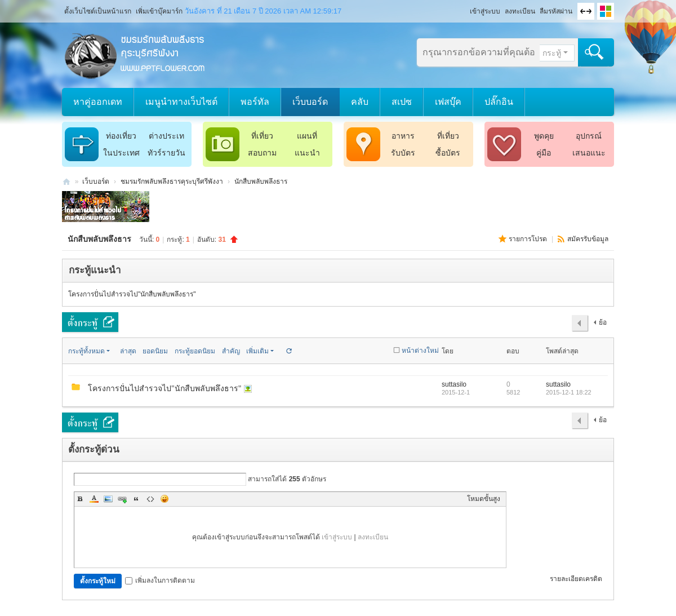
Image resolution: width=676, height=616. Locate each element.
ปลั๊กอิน (499, 102)
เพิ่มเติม (257, 351)
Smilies (164, 499)
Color (94, 499)
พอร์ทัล (255, 102)
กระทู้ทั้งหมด (86, 351)
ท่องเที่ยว (121, 136)
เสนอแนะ (589, 153)
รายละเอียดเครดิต (576, 579)
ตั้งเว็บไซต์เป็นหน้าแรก (98, 11)
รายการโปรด (529, 239)
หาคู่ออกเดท (98, 102)
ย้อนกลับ (600, 325)
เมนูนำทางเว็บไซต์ (181, 102)
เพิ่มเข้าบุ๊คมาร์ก (159, 11)
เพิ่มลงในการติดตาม (160, 580)
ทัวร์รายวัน (166, 153)
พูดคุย (544, 136)
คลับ (360, 102)
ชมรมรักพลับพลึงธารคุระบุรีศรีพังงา (66, 182)
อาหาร (403, 136)
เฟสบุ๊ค (448, 102)
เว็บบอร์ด (310, 102)
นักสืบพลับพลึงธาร (261, 181)
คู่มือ (544, 153)
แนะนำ (307, 153)
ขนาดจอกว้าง (586, 11)
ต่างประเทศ (166, 138)
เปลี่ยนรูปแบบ (606, 11)
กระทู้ (552, 53)
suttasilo (454, 384)
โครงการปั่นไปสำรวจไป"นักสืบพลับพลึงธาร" (132, 294)
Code (150, 499)
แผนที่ (307, 136)
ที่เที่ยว (262, 136)
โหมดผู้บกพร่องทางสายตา (465, 8)
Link (122, 499)
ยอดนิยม (155, 351)
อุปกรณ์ (589, 136)
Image (108, 499)
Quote (136, 499)
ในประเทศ (121, 153)
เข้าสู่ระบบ (485, 11)
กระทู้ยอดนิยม (195, 351)
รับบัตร (403, 153)
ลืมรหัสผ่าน (556, 11)
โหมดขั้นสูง (484, 499)
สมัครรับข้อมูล (588, 239)
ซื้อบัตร (448, 153)
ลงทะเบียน (520, 11)
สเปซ (402, 102)
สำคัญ (231, 351)
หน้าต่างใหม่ (420, 351)
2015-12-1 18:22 (569, 392)
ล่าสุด (128, 351)
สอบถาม (262, 153)
